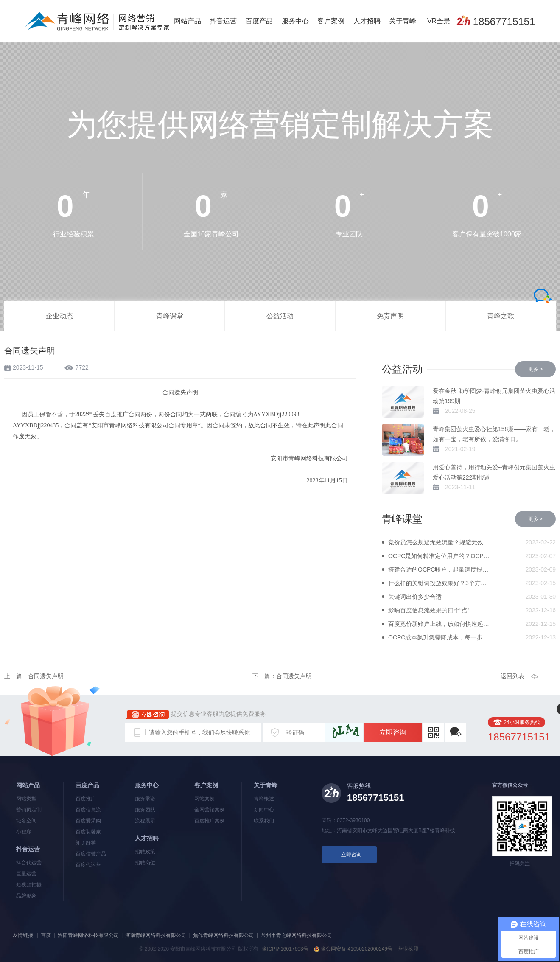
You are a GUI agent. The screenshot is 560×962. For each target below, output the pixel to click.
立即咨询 (393, 732)
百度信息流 (88, 810)
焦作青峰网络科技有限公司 (224, 935)
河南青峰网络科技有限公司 (156, 935)
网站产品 (188, 21)
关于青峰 (403, 21)
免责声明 (390, 316)
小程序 (24, 832)
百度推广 (86, 799)
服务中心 (295, 21)
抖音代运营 (29, 863)
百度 (46, 935)
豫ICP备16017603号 (285, 949)
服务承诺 (145, 799)
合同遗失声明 (46, 676)
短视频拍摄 (29, 885)
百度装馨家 (88, 832)
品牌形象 (26, 896)
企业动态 (59, 316)
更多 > (535, 369)
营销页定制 (29, 810)
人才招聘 (367, 21)
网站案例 (204, 799)
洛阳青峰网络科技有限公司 (88, 935)
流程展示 (145, 821)
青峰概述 (264, 799)
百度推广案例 (210, 821)
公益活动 (280, 316)
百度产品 (259, 21)
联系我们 (264, 821)
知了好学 (86, 843)
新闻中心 (264, 810)
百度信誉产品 (91, 854)
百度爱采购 (88, 821)
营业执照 (408, 949)
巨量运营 (26, 874)
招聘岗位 (145, 863)
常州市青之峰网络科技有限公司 (297, 935)
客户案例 (331, 21)
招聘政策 (145, 852)
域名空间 (26, 821)
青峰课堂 (170, 316)
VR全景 (439, 21)
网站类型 (26, 799)
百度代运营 (88, 865)
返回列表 (512, 676)
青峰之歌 (501, 316)
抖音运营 (223, 21)
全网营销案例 (210, 810)
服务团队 (145, 810)
